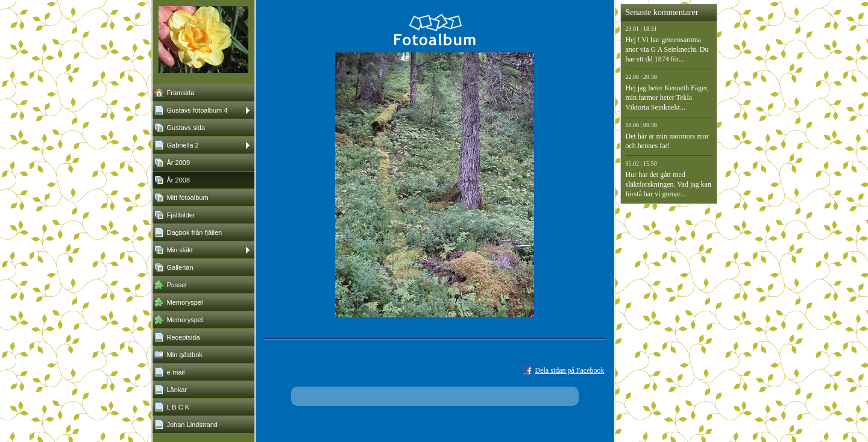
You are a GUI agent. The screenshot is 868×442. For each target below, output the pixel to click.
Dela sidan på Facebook (570, 370)
